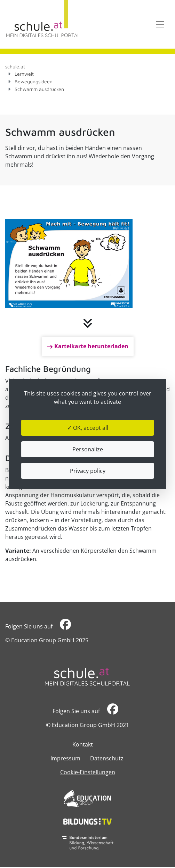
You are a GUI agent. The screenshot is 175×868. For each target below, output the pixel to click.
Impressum (65, 758)
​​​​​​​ (65, 626)
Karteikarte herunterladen (91, 346)
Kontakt (83, 744)
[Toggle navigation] (160, 24)
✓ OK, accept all (88, 428)
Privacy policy (88, 471)
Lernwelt (24, 74)
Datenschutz (107, 758)
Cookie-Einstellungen (88, 772)
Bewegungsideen (34, 81)
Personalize (88, 449)
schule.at (15, 66)
